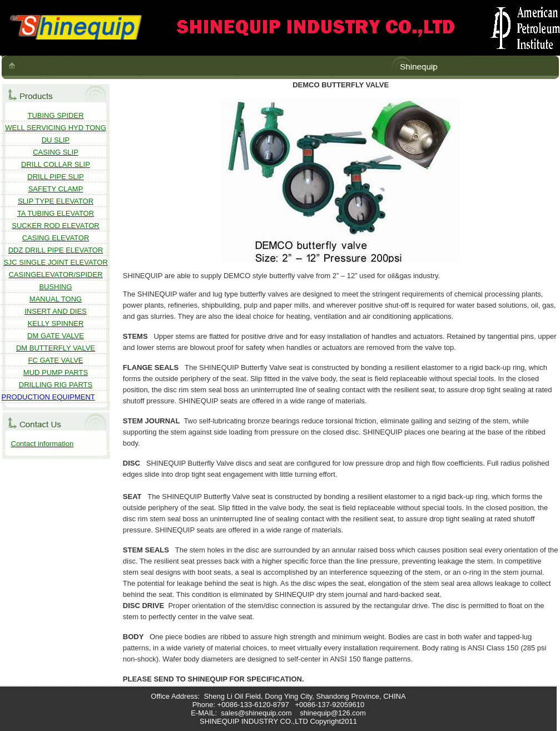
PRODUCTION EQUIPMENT (48, 397)
